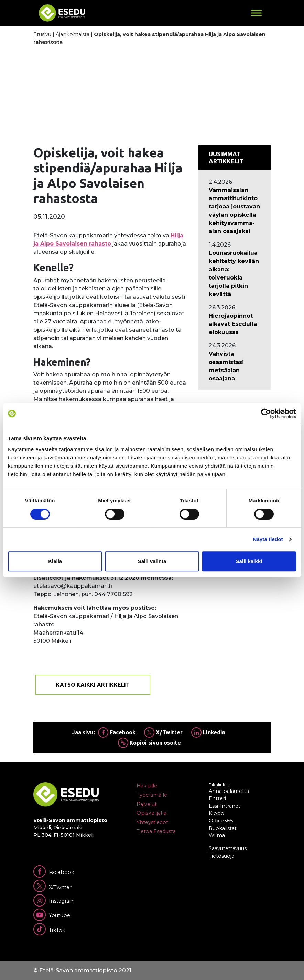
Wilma (217, 835)
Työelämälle (152, 795)
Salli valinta (152, 561)
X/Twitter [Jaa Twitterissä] (163, 732)
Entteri (217, 798)
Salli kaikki (249, 561)
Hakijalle (147, 786)
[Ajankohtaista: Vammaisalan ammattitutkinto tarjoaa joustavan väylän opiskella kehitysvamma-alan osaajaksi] (235, 211)
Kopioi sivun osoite (149, 743)
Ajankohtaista (73, 34)
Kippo (216, 813)
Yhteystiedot (152, 822)
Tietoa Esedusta (156, 831)
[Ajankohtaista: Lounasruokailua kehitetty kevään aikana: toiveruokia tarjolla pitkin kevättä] (235, 274)
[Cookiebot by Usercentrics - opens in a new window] (266, 413)
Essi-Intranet (225, 806)
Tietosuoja (221, 856)
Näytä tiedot (268, 539)
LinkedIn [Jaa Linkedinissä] (208, 732)
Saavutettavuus (228, 848)
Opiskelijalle (151, 813)
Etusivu (42, 34)
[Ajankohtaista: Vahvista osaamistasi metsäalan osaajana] (235, 366)
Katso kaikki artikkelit (93, 685)
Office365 (221, 821)
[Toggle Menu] (256, 13)
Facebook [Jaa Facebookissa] (117, 732)
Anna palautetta (229, 791)
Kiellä (55, 561)
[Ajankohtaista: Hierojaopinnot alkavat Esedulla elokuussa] (235, 324)
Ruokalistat (223, 828)
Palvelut (147, 804)
